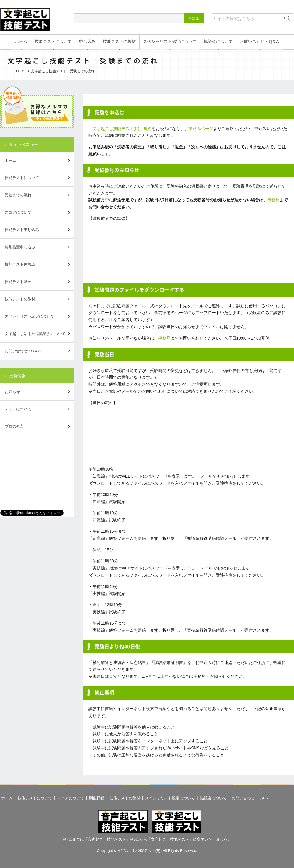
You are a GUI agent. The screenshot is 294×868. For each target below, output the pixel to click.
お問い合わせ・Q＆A (259, 41)
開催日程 (97, 798)
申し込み (87, 41)
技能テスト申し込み (22, 230)
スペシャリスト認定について (170, 41)
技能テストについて (53, 41)
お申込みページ (199, 129)
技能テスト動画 (18, 282)
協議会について (218, 41)
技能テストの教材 (119, 41)
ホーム (21, 41)
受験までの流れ (18, 195)
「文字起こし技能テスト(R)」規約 (120, 129)
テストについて (18, 409)
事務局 (273, 200)
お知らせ (12, 392)
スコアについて (18, 212)
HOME (21, 71)
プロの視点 (14, 426)
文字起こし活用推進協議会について (35, 334)
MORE (194, 18)
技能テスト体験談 (20, 264)
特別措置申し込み (20, 247)
